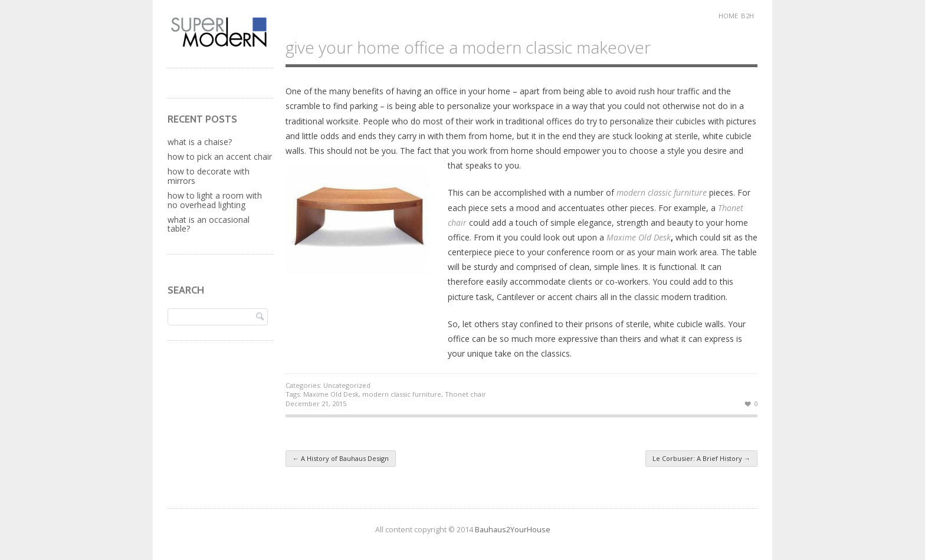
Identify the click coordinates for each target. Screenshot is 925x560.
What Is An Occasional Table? (209, 224)
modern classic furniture (402, 394)
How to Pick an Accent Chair (220, 157)
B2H (747, 16)
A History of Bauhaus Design (341, 458)
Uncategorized (347, 385)
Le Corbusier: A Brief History (701, 458)
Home (728, 16)
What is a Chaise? (200, 142)
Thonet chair (465, 394)
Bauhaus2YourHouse (513, 530)
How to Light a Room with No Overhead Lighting (215, 200)
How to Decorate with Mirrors (209, 176)
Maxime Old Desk (639, 237)
